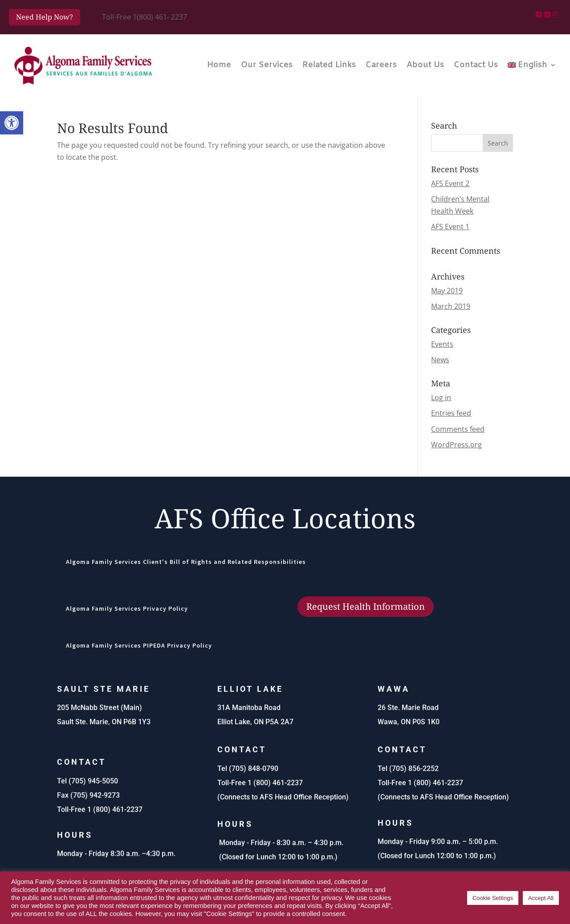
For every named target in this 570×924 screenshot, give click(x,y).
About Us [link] (425, 65)
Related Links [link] (329, 65)
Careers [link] (381, 65)
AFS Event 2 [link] (450, 183)
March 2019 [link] (451, 306)
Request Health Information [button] (366, 606)
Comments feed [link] (458, 429)
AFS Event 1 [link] (450, 227)
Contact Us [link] (476, 65)
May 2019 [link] (447, 291)
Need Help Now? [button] (45, 17)
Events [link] (442, 344)
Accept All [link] (541, 898)
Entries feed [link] (451, 413)
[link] (12, 123)
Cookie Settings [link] (493, 898)
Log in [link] (441, 397)
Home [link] (219, 65)
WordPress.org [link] (456, 445)
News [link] (440, 360)
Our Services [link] (267, 65)
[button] (498, 143)
